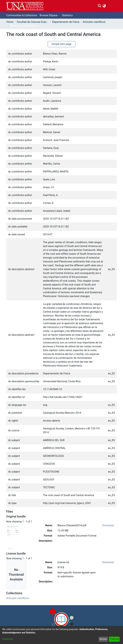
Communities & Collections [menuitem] (22, 15)
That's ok (114, 639)
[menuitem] (104, 6)
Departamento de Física (66, 22)
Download (108, 525)
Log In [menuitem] (111, 6)
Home (10, 22)
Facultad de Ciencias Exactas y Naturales (33, 22)
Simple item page (61, 44)
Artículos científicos (94, 22)
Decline (103, 639)
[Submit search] (99, 6)
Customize (8, 639)
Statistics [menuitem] (67, 15)
